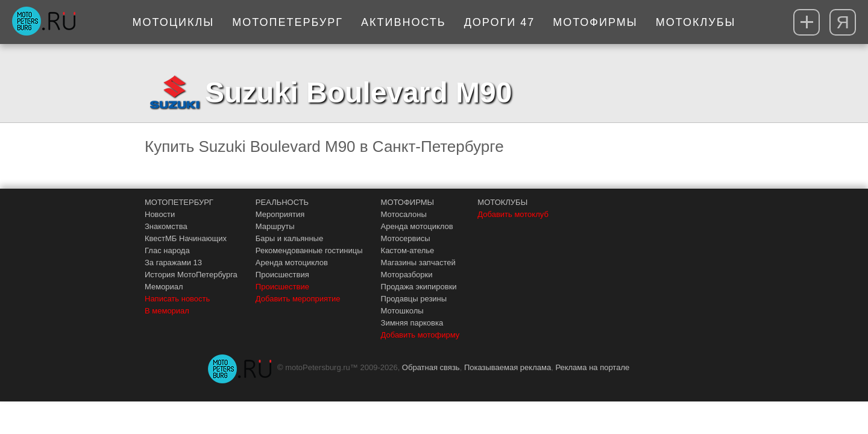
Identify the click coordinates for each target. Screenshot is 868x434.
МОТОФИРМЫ (408, 202)
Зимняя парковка (412, 323)
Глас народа (167, 250)
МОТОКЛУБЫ (502, 202)
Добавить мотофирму (420, 335)
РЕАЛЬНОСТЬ (282, 202)
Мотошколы (402, 311)
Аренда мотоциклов (292, 263)
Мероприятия (280, 214)
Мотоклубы (696, 22)
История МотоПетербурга (191, 275)
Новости (160, 214)
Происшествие (282, 287)
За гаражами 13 (173, 263)
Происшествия (282, 275)
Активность (404, 22)
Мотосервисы (406, 238)
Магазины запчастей (418, 263)
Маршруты (275, 226)
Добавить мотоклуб (513, 214)
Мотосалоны (404, 214)
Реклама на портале (592, 367)
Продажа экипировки (419, 287)
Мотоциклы (174, 22)
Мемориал (164, 287)
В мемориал (167, 311)
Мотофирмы (595, 22)
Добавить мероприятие (298, 299)
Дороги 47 (500, 22)
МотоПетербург (288, 22)
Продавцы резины (414, 299)
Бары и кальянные (289, 238)
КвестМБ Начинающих (186, 238)
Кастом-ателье (408, 250)
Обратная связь (431, 367)
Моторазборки (407, 275)
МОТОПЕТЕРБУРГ (179, 202)
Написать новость (177, 299)
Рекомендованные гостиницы (309, 250)
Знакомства (166, 226)
